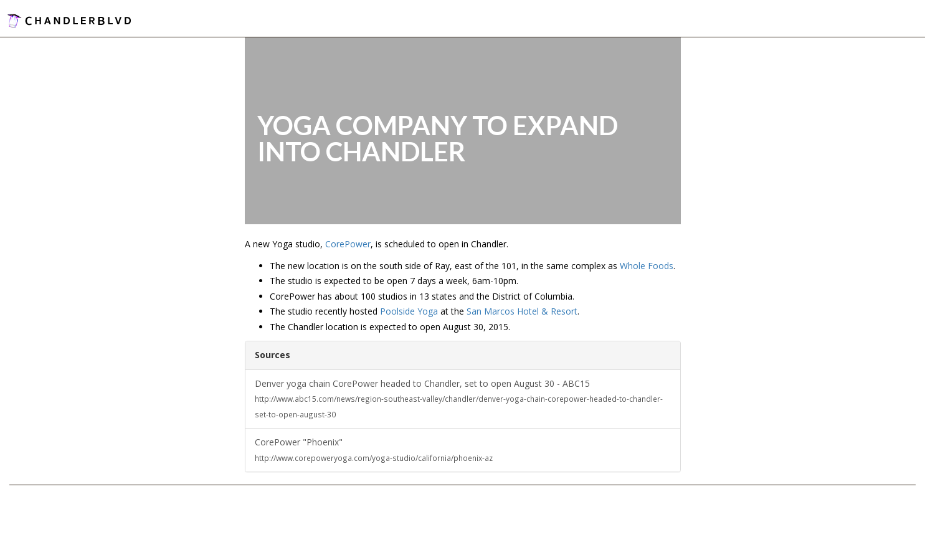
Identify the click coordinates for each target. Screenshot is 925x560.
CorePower (348, 244)
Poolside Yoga (409, 311)
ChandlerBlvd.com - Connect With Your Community (69, 20)
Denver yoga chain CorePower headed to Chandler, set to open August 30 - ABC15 (459, 398)
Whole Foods (647, 266)
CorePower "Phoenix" (374, 449)
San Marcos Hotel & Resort (522, 311)
